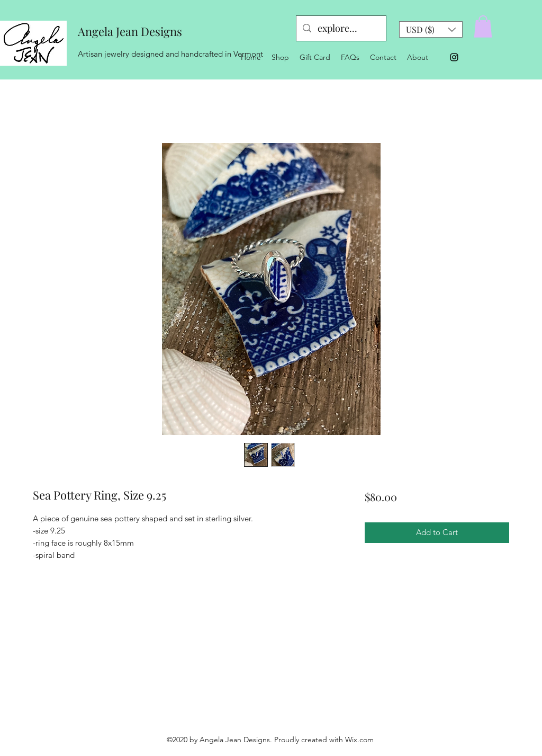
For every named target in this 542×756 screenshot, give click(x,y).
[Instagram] (454, 57)
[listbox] (431, 29)
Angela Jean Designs (130, 31)
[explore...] (341, 29)
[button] (431, 29)
